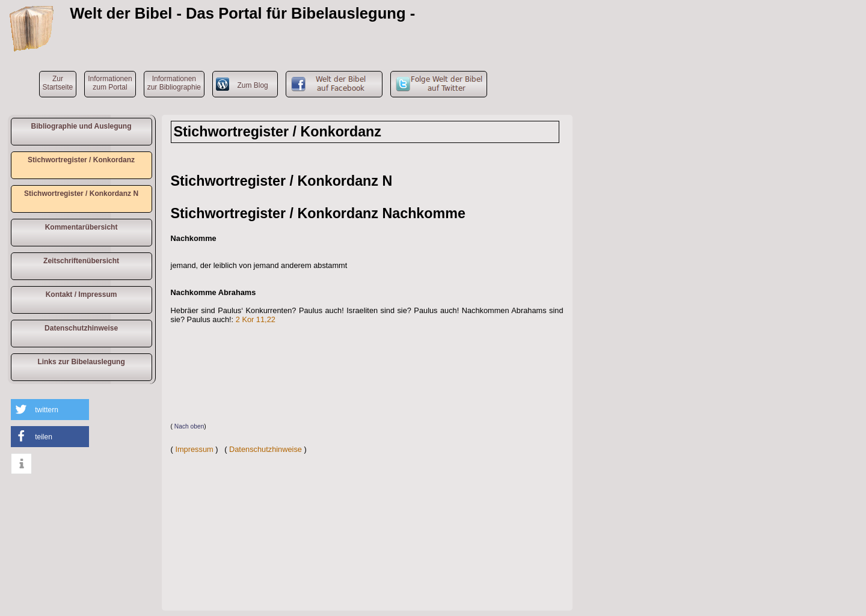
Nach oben (189, 426)
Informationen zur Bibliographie (174, 83)
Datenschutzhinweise (81, 328)
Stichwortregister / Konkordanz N (81, 194)
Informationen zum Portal (110, 83)
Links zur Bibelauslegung (81, 362)
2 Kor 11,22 (256, 319)
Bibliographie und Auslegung (81, 126)
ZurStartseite (58, 83)
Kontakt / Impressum (81, 294)
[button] (50, 410)
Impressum (194, 449)
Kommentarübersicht (81, 227)
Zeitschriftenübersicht (81, 261)
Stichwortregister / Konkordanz (81, 160)
